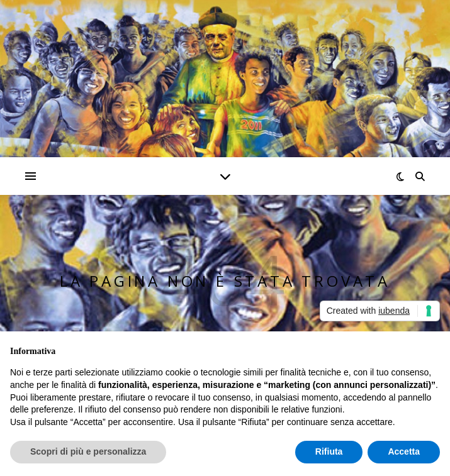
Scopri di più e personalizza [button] (88, 451)
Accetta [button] (404, 451)
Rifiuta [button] (329, 451)
